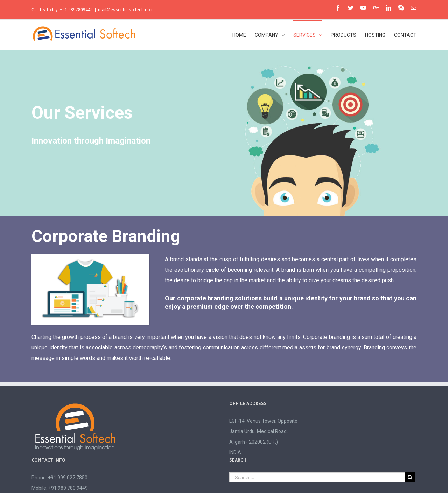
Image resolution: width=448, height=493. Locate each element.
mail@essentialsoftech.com (126, 10)
